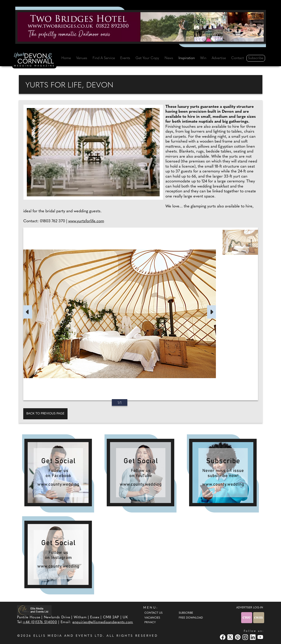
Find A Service (104, 58)
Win (203, 58)
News (169, 58)
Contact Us (153, 613)
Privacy (150, 623)
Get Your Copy (147, 58)
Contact (237, 58)
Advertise (219, 58)
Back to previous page (45, 414)
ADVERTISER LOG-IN (250, 608)
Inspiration (187, 58)
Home (66, 58)
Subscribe (256, 58)
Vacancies (152, 618)
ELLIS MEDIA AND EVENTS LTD (68, 636)
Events (125, 58)
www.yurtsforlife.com (86, 221)
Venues (82, 58)
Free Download (191, 618)
